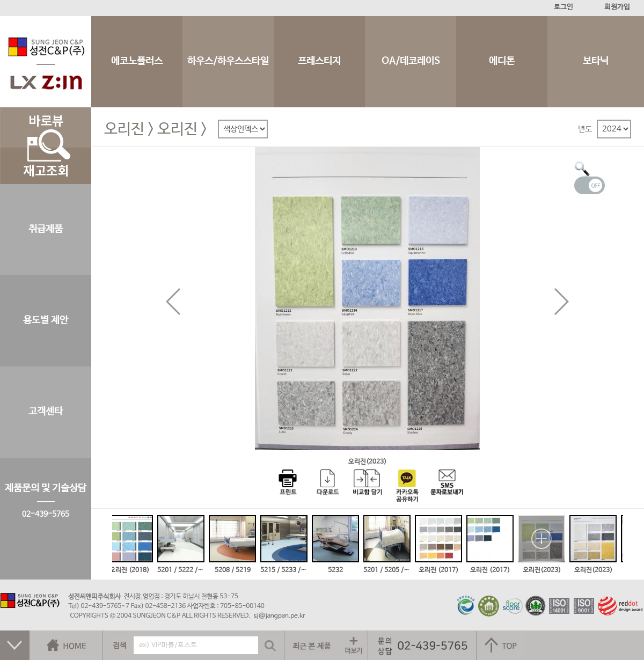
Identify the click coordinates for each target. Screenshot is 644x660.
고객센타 (46, 412)
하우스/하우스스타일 (228, 61)
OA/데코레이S (411, 61)
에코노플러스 (137, 61)
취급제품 (46, 229)
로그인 (563, 7)
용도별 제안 (46, 320)
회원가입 (617, 7)
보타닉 (596, 61)
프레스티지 (319, 61)
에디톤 (502, 61)
